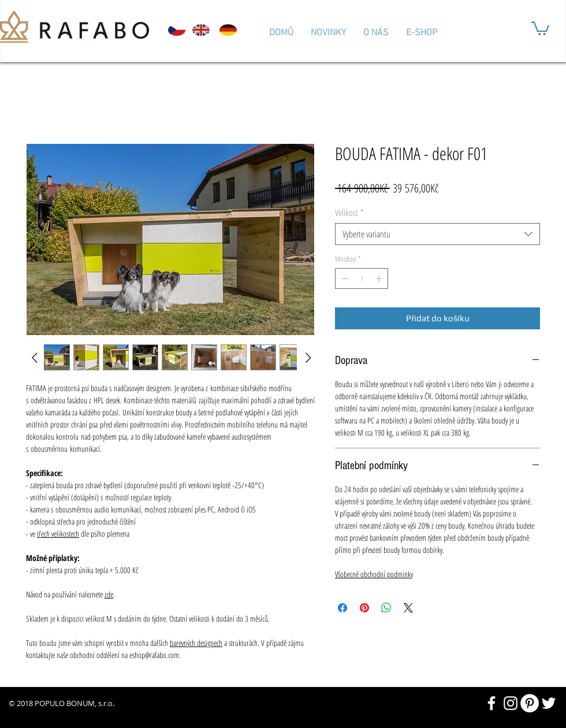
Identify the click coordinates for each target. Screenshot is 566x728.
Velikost (349, 213)
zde (109, 594)
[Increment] (380, 278)
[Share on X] (408, 608)
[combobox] (437, 234)
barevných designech (196, 643)
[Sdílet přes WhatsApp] (386, 608)
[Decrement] (344, 278)
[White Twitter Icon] (549, 703)
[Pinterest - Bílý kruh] (530, 703)
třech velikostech (58, 534)
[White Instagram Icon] (511, 703)
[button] (540, 28)
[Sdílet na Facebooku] (342, 608)
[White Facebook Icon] (491, 703)
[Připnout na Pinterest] (364, 608)
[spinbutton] (362, 278)
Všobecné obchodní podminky (374, 574)
